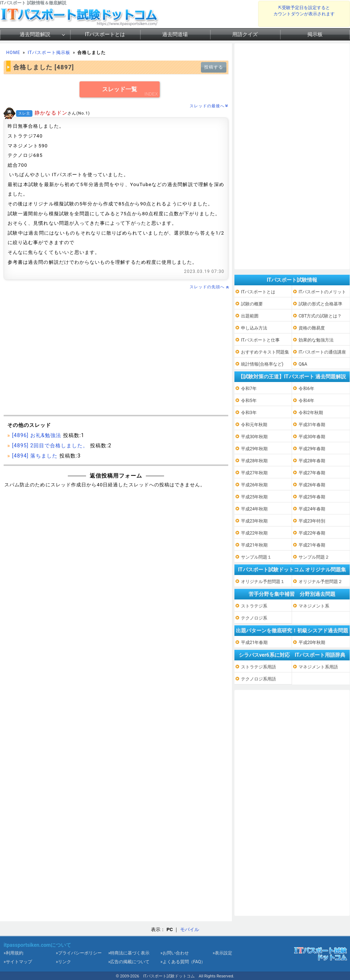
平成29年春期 (312, 449)
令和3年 (249, 413)
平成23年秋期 (254, 521)
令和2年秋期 (311, 413)
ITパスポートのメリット (322, 292)
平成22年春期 (312, 533)
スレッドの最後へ (209, 106)
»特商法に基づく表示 (129, 953)
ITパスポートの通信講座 (322, 352)
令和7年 (249, 389)
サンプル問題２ (314, 557)
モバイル (190, 929)
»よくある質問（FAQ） (183, 962)
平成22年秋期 (254, 533)
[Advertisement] (116, 353)
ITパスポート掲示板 (49, 53)
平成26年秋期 (254, 485)
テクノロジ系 (254, 618)
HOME (13, 53)
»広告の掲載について (129, 962)
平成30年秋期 (254, 437)
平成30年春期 (312, 437)
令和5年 (249, 401)
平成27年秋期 (254, 473)
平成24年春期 (312, 509)
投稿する (214, 67)
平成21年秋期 (254, 545)
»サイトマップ (18, 962)
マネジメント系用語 (318, 667)
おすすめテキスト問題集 (265, 352)
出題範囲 (250, 316)
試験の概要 (252, 304)
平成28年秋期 (254, 461)
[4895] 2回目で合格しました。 (50, 445)
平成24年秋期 (254, 509)
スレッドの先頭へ (209, 287)
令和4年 (306, 401)
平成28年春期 (312, 461)
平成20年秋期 (312, 643)
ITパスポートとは (105, 34)
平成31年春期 (312, 425)
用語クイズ (245, 34)
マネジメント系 (314, 606)
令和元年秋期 (254, 425)
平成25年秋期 (254, 497)
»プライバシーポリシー (79, 953)
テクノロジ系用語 (258, 679)
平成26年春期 (312, 485)
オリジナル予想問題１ (263, 582)
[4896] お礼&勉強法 (37, 435)
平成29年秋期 (254, 449)
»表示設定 (222, 953)
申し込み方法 (254, 328)
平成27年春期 (312, 473)
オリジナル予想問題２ (320, 582)
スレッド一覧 (120, 89)
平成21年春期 (312, 545)
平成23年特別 (312, 521)
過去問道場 (175, 34)
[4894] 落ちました (35, 456)
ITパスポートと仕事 (260, 340)
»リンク (63, 962)
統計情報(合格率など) (262, 364)
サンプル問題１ (256, 557)
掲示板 (315, 34)
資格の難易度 (312, 328)
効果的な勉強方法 (316, 340)
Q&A (303, 364)
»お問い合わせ (175, 953)
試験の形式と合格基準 (320, 304)
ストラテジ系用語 (258, 667)
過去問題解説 (35, 34)
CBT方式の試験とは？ (320, 316)
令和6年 (306, 389)
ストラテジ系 (254, 606)
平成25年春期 (312, 497)
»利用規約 (13, 953)
